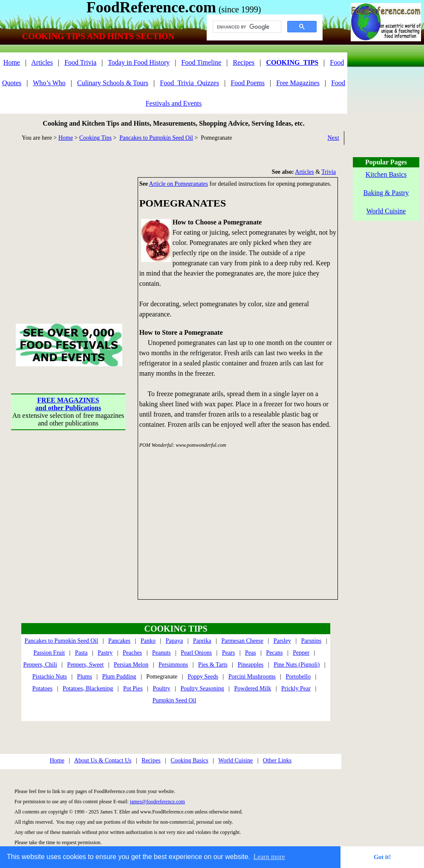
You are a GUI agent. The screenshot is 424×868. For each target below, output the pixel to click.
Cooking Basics (189, 760)
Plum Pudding (119, 677)
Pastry (105, 653)
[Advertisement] (68, 230)
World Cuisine (235, 760)
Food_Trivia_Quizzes (189, 83)
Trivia (329, 172)
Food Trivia (80, 62)
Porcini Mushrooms (252, 677)
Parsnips (311, 641)
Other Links (277, 760)
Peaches (132, 653)
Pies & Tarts (213, 665)
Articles (42, 62)
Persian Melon (131, 665)
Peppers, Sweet (86, 665)
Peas (251, 653)
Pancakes (119, 641)
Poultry (161, 688)
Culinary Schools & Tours (113, 83)
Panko (148, 641)
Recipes (244, 62)
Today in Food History (139, 62)
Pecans (275, 653)
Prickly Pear (296, 688)
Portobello (298, 677)
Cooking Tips (95, 138)
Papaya (174, 641)
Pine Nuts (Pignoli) (297, 665)
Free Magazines (298, 83)
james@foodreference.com (157, 802)
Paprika (202, 641)
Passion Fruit (49, 653)
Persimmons (173, 665)
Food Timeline (202, 62)
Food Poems (248, 83)
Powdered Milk (253, 688)
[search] (246, 27)
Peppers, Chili (40, 665)
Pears (228, 653)
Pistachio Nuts (50, 677)
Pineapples (251, 665)
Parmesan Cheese (242, 641)
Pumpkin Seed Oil (175, 700)
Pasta (81, 653)
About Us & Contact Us (103, 760)
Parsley (282, 641)
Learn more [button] (269, 857)
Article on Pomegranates (179, 184)
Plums (85, 677)
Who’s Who (49, 83)
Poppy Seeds (203, 677)
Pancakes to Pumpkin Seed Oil (156, 138)
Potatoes (42, 688)
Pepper (301, 653)
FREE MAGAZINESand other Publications (68, 404)
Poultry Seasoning (202, 688)
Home (12, 62)
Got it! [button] (382, 857)
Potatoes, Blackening (88, 688)
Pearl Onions (196, 653)
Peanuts (162, 653)
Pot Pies (133, 688)
